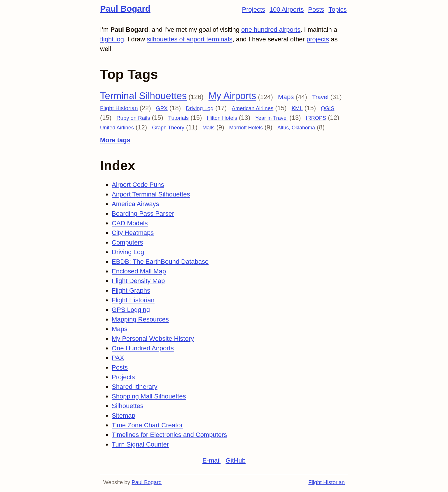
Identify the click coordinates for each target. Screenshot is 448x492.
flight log (112, 39)
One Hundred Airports (143, 348)
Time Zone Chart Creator (147, 425)
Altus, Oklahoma (296, 128)
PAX (118, 358)
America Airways (135, 204)
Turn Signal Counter (140, 444)
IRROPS (316, 118)
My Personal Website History (153, 339)
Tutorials (178, 118)
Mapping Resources (140, 319)
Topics (337, 9)
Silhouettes (128, 406)
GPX (162, 108)
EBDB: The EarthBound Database (160, 262)
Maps (286, 97)
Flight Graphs (131, 290)
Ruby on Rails (133, 118)
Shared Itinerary (135, 387)
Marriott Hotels (246, 128)
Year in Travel (271, 118)
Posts (316, 9)
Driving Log (200, 108)
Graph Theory (168, 128)
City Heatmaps (133, 233)
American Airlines (252, 108)
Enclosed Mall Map (139, 271)
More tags (115, 140)
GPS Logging (131, 310)
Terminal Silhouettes (143, 96)
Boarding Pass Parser (143, 214)
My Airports (232, 96)
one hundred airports (271, 30)
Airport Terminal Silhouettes (151, 194)
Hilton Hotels (222, 118)
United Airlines (117, 128)
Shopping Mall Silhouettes (149, 396)
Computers (127, 242)
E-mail (211, 460)
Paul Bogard (125, 9)
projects (318, 39)
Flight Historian (119, 108)
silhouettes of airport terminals (189, 39)
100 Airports (287, 9)
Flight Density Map (138, 281)
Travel (320, 97)
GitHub (235, 460)
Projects (254, 9)
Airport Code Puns (138, 185)
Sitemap (124, 415)
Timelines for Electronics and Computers (169, 435)
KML (297, 108)
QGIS (328, 108)
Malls (208, 128)
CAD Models (130, 223)
